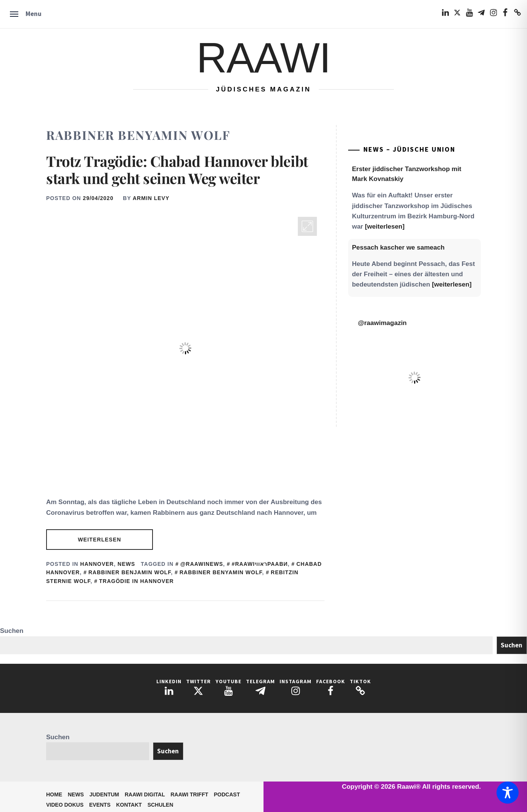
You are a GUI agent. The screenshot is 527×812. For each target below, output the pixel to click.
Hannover (97, 564)
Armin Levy (151, 198)
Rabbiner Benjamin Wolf (130, 572)
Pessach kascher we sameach (398, 247)
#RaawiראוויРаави (260, 564)
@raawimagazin (382, 323)
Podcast (227, 794)
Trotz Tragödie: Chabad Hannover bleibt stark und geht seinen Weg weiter (177, 170)
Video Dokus (65, 805)
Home (54, 794)
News (126, 564)
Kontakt (129, 805)
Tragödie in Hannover (137, 581)
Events (100, 805)
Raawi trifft (189, 794)
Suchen (12, 631)
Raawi (263, 58)
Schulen (161, 805)
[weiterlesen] (385, 227)
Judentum (104, 794)
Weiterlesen (99, 540)
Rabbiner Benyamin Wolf (221, 572)
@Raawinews (202, 564)
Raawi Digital (145, 794)
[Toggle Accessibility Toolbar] (508, 793)
